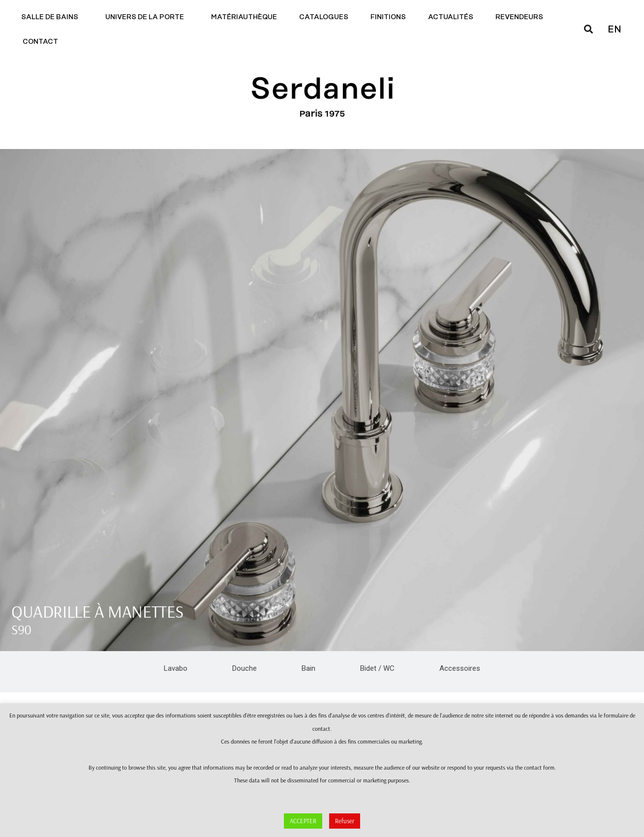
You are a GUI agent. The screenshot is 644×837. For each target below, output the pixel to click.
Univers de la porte (147, 17)
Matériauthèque (244, 17)
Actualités (451, 17)
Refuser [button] (345, 821)
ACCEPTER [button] (303, 821)
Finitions (388, 17)
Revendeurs (519, 17)
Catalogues (324, 17)
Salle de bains (52, 17)
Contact (43, 42)
